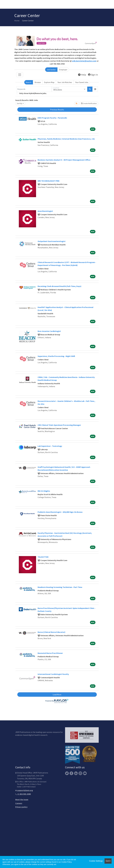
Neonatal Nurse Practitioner (50, 653)
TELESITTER (43, 557)
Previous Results (57, 110)
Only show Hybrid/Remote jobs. (33, 93)
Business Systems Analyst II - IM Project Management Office (64, 160)
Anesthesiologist (45, 211)
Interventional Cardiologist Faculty (53, 674)
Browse (38, 82)
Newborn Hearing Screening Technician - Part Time (60, 587)
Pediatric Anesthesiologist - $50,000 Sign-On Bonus (60, 512)
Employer (63, 70)
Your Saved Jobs (82, 82)
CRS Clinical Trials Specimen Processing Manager (59, 425)
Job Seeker (51, 70)
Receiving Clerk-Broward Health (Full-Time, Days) (59, 286)
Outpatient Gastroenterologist (52, 241)
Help (82, 75)
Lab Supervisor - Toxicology (50, 446)
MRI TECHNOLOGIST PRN (49, 181)
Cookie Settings (96, 861)
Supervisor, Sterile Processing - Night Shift (56, 356)
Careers (19, 803)
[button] (95, 89)
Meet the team (22, 800)
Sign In (93, 75)
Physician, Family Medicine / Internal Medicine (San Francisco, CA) (66, 139)
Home (17, 21)
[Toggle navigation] (20, 75)
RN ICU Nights (44, 491)
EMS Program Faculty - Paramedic (52, 118)
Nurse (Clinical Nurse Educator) (51, 632)
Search (29, 82)
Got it (108, 861)
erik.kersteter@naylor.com (84, 61)
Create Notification (89, 103)
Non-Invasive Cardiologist (49, 331)
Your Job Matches (65, 82)
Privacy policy (21, 807)
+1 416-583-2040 (23, 794)
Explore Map (49, 82)
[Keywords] (34, 89)
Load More (57, 695)
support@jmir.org (24, 790)
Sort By (20, 103)
